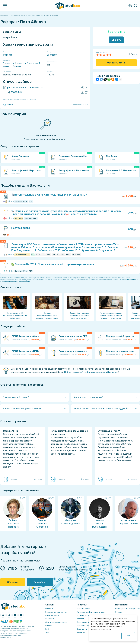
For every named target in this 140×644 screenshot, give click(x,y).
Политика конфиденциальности (91, 612)
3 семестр (32, 63)
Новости (49, 609)
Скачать (116, 40)
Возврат (80, 619)
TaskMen (8, 105)
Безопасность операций (88, 622)
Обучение (13, 582)
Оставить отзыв (116, 63)
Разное (49, 626)
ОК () (128, 636)
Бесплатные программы (56, 612)
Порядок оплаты (84, 615)
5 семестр (19, 66)
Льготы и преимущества (56, 622)
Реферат (8, 55)
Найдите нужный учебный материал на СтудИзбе (91, 372)
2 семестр (20, 63)
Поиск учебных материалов (127, 609)
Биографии (53, 55)
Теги (47, 632)
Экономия (50, 619)
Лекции (119, 612)
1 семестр (8, 63)
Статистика (82, 629)
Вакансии (81, 632)
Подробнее (40, 582)
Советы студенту (53, 615)
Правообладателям (85, 626)
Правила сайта (83, 609)
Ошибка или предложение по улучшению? (20, 99)
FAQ (47, 629)
